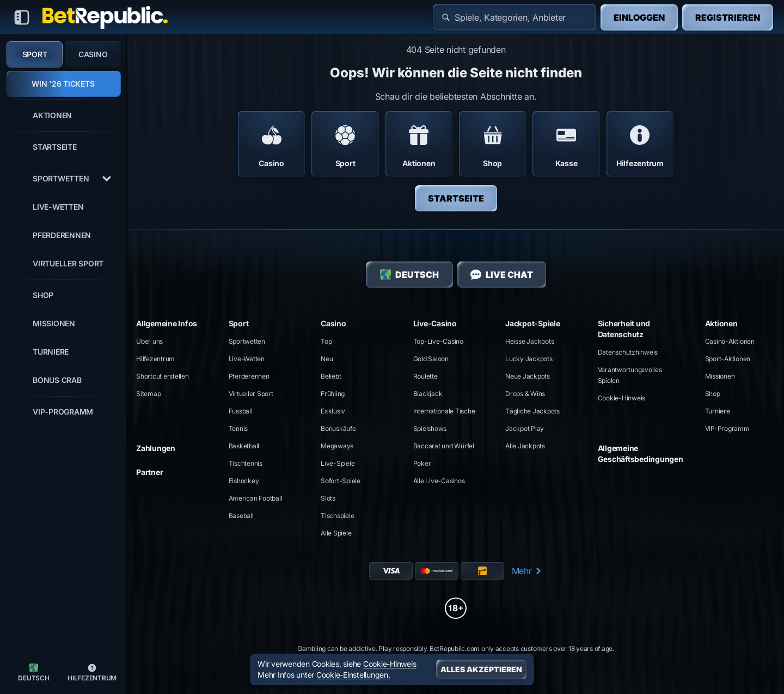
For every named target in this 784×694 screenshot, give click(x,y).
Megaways (337, 446)
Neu (327, 359)
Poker (422, 463)
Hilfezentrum (155, 359)
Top (326, 341)
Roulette (425, 376)
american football (256, 498)
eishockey (244, 481)
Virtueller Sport (251, 394)
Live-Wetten (247, 359)
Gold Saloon (431, 359)
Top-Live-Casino (438, 341)
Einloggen (639, 17)
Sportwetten (247, 341)
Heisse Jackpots (529, 341)
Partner (149, 472)
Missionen (720, 376)
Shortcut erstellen (163, 376)
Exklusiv (333, 411)
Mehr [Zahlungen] (527, 571)
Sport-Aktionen (728, 359)
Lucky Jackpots (529, 359)
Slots (328, 498)
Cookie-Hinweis (622, 398)
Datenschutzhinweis (628, 352)
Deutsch (409, 275)
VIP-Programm (727, 428)
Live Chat (502, 275)
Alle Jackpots (525, 446)
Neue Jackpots (528, 376)
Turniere (718, 411)
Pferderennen (249, 376)
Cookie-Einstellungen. (353, 675)
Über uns (149, 341)
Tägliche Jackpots (532, 411)
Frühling (333, 394)
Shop (713, 394)
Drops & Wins (525, 394)
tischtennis (246, 463)
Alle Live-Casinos (439, 481)
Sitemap (148, 394)
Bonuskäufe (338, 428)
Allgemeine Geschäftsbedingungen (641, 453)
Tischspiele (337, 516)
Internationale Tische (444, 411)
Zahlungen (156, 448)
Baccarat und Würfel (444, 446)
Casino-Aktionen (730, 341)
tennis (238, 428)
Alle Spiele (336, 533)
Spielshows (430, 428)
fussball (241, 411)
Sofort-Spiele (341, 481)
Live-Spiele (338, 463)
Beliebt (331, 376)
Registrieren (728, 17)
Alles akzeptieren (481, 669)
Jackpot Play (525, 428)
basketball (244, 446)
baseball (241, 516)
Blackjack (428, 394)
